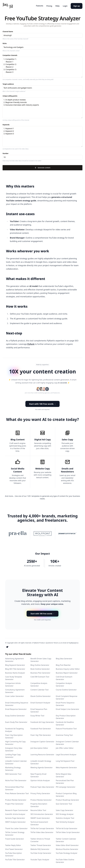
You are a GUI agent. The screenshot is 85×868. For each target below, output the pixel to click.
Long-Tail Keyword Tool (65, 760)
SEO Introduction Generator (42, 814)
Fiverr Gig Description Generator (14, 736)
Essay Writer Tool (37, 715)
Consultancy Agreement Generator (15, 690)
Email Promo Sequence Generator (65, 703)
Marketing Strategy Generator (13, 768)
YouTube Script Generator (41, 852)
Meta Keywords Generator (66, 767)
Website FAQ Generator (40, 849)
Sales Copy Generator (65, 810)
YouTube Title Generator (15, 859)
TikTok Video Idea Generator (42, 832)
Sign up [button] (77, 6)
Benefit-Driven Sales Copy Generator (41, 659)
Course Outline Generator (66, 689)
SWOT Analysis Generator (15, 821)
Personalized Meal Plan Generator (15, 788)
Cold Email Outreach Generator (64, 677)
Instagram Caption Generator (42, 741)
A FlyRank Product (38, 642)
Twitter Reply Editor (13, 845)
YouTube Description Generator (14, 854)
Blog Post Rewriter (63, 664)
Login (64, 6)
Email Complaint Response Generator (67, 697)
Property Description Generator (39, 804)
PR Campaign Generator (66, 786)
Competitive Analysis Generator (39, 684)
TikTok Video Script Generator (68, 832)
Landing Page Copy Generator (13, 755)
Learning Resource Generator (42, 754)
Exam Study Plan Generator (16, 721)
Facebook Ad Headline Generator (65, 723)
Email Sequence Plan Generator (39, 710)
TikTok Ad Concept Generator (42, 828)
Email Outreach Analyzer (40, 702)
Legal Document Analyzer (66, 754)
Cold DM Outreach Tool (40, 676)
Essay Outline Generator (15, 715)
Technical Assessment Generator (39, 823)
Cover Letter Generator (14, 696)
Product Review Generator (16, 799)
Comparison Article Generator (13, 684)
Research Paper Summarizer (17, 810)
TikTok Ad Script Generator (67, 828)
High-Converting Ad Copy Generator (15, 742)
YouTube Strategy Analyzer (67, 852)
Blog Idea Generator (64, 658)
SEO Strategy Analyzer (65, 814)
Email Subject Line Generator (68, 709)
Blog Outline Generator (40, 664)
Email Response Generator (16, 709)
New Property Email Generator (38, 775)
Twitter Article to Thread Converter (40, 839)
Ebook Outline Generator (41, 696)
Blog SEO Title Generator (15, 668)
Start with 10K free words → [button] (42, 403)
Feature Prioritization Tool (66, 728)
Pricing (46, 6)
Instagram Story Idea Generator (14, 749)
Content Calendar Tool (39, 689)
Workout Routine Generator (67, 849)
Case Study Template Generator (14, 677)
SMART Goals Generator (40, 817)
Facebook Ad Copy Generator (42, 721)
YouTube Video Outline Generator (65, 860)
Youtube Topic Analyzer (40, 859)
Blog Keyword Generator (15, 664)
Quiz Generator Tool (64, 803)
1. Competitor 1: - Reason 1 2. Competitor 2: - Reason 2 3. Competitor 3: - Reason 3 (42, 67)
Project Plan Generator (14, 803)
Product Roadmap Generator (67, 799)
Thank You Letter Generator (16, 828)
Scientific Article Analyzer (15, 814)
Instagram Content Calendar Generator (67, 742)
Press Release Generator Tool (17, 793)
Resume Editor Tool (38, 810)
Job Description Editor (39, 747)
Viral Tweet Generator (14, 849)
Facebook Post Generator (41, 728)
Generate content (42, 167)
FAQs (55, 6)
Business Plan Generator (40, 672)
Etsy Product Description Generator (66, 716)
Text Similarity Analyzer (65, 821)
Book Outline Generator (40, 668)
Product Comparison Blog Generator (66, 794)
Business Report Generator (67, 672)
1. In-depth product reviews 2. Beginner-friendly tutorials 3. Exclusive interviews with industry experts (42, 107)
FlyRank (31, 344)
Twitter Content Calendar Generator (66, 839)
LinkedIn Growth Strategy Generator (41, 762)
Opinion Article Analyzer (40, 780)
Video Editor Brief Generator (67, 845)
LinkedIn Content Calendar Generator (16, 762)
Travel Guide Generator (15, 838)
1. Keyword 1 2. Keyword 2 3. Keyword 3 (42, 136)
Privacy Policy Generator (40, 793)
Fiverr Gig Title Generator (41, 734)
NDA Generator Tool (13, 773)
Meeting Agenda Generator (41, 767)
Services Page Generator (15, 817)
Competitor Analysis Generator (64, 684)
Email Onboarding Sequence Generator (17, 703)
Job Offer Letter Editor (65, 747)
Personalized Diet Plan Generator (65, 781)
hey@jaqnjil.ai (73, 642)
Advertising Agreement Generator (14, 659)
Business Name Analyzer (15, 672)
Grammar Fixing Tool (64, 734)
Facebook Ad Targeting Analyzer (14, 729)
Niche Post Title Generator (16, 780)
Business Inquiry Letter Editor (68, 668)
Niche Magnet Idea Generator (63, 775)
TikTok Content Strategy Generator (15, 833)
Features (36, 6)
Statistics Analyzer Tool (65, 817)
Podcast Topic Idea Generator (42, 786)
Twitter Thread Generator (41, 845)
